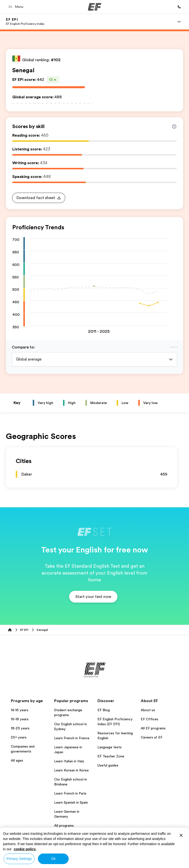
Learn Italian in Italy (69, 761)
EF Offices (150, 719)
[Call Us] (179, 7)
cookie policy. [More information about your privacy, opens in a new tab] (25, 849)
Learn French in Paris (70, 793)
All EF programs (153, 728)
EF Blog (104, 710)
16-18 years (20, 719)
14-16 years (20, 710)
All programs (64, 825)
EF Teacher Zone (111, 756)
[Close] (181, 835)
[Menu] (179, 22)
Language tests (110, 747)
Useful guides (108, 765)
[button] (17, 7)
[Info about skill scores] (174, 127)
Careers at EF (152, 737)
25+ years (19, 737)
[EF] (95, 7)
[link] (25, 22)
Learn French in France (72, 738)
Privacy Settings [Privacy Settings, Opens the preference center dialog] (19, 859)
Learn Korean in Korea (71, 770)
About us (148, 710)
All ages (17, 760)
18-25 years (20, 728)
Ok (53, 859)
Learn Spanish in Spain (71, 802)
